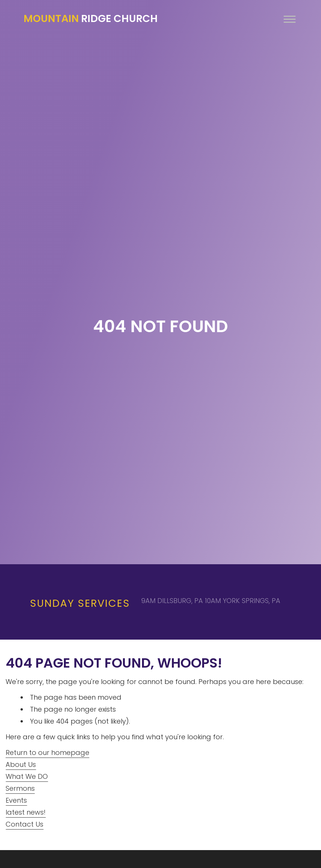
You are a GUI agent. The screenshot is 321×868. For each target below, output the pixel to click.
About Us (21, 764)
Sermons (20, 788)
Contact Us (24, 824)
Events (16, 800)
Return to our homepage (47, 753)
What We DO (27, 776)
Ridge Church (91, 19)
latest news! (26, 812)
